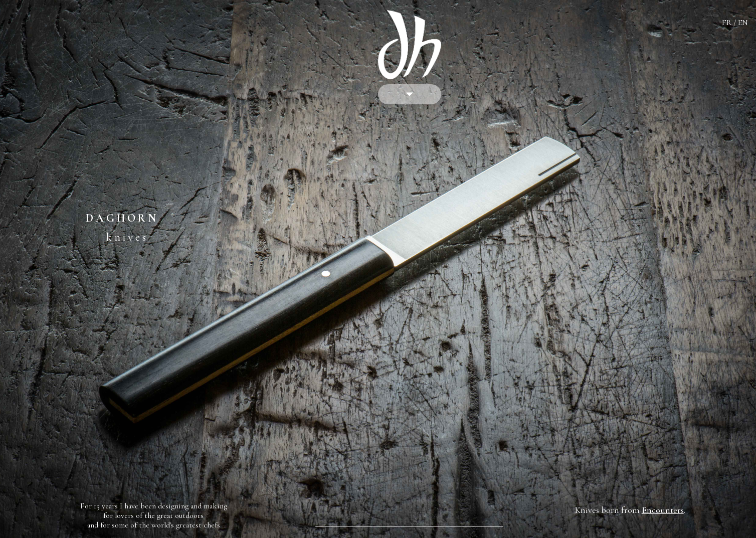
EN (743, 23)
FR (727, 23)
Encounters (663, 510)
